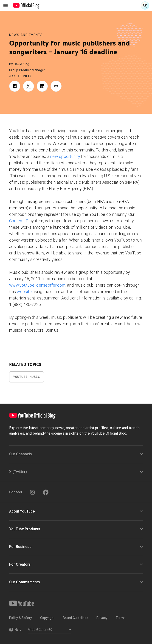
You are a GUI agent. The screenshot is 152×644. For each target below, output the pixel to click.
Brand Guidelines (76, 618)
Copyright (47, 618)
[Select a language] (50, 630)
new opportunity (65, 156)
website (24, 292)
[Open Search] (145, 6)
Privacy (102, 618)
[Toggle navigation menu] (6, 6)
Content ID (19, 221)
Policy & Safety (21, 618)
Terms (121, 618)
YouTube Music (27, 377)
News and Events (26, 35)
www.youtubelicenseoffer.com (37, 285)
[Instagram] (32, 492)
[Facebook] (46, 492)
